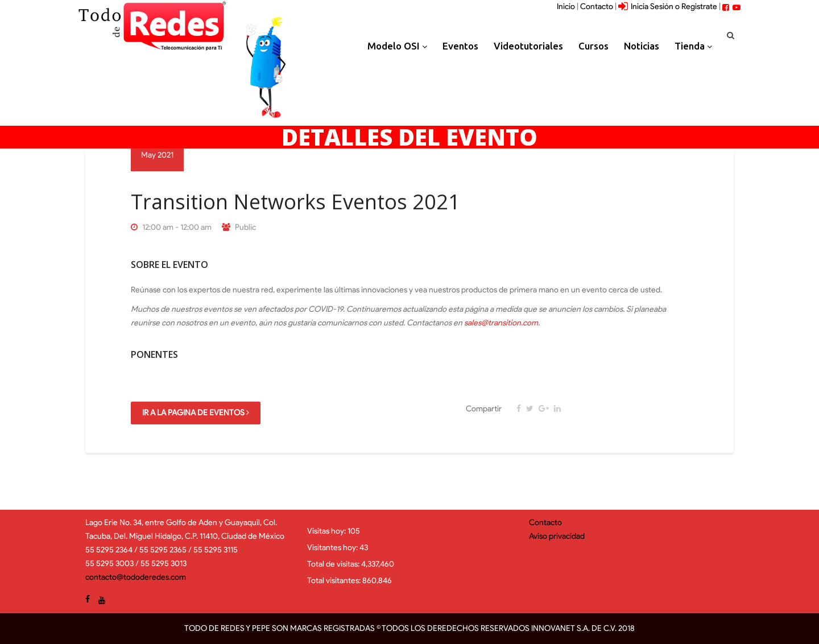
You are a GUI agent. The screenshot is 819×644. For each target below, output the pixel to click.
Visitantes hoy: (333, 548)
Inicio (566, 7)
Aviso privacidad (557, 536)
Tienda (693, 46)
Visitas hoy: (327, 531)
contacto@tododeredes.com (136, 577)
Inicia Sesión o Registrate (668, 7)
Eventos (460, 46)
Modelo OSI (397, 46)
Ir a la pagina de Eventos (196, 413)
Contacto (597, 7)
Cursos (593, 46)
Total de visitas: (334, 564)
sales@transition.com (501, 323)
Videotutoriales (528, 46)
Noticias (642, 46)
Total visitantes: (335, 581)
